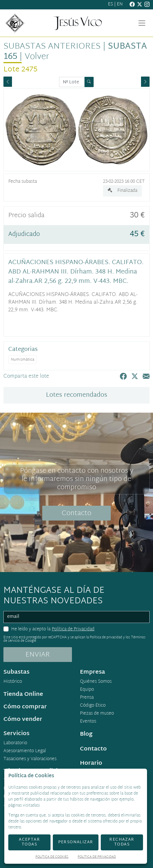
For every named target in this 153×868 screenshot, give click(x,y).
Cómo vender (23, 719)
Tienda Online (23, 694)
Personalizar (76, 842)
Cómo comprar (25, 707)
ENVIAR (38, 655)
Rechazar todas (122, 842)
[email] (76, 617)
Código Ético (93, 706)
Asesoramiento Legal (25, 751)
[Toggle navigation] (142, 23)
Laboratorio (15, 743)
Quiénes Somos (96, 682)
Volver (37, 57)
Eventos (88, 722)
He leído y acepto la (53, 630)
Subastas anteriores (52, 47)
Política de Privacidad (73, 629)
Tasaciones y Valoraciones (30, 759)
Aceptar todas (29, 842)
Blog (86, 734)
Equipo (87, 690)
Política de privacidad (106, 637)
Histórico (13, 682)
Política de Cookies (52, 857)
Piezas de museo (97, 714)
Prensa (87, 698)
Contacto (76, 513)
